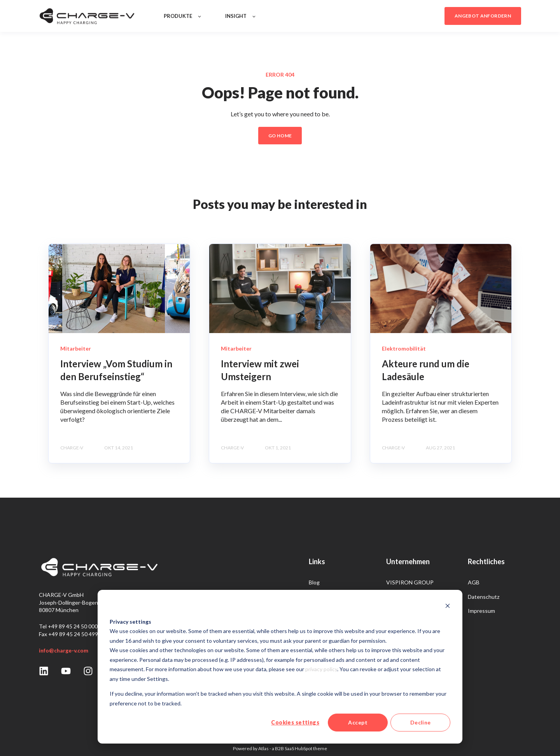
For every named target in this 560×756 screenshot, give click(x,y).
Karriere (319, 611)
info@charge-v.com (64, 650)
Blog (314, 582)
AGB (474, 582)
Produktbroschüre (331, 639)
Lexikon (318, 597)
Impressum (481, 611)
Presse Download (330, 625)
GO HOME (280, 136)
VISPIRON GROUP (410, 582)
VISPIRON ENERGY (411, 597)
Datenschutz (484, 597)
